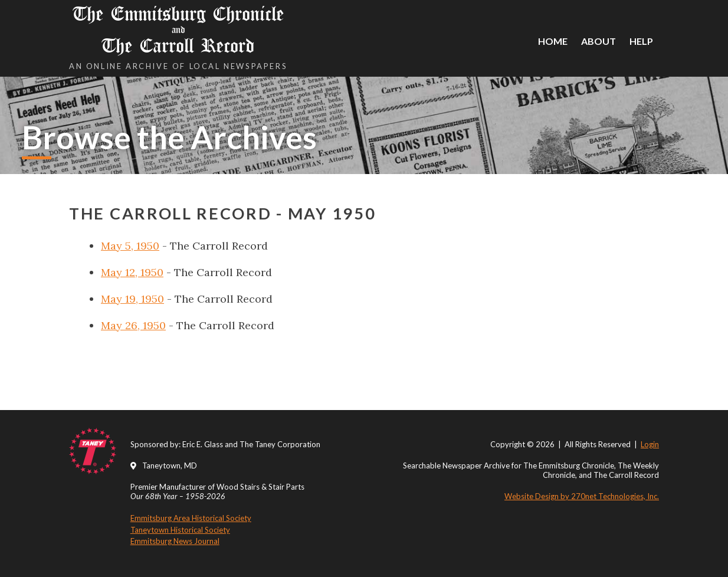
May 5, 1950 (130, 246)
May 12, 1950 (132, 272)
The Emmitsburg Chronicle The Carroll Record (178, 30)
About (599, 41)
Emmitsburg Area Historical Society (191, 518)
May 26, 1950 (133, 325)
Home (553, 41)
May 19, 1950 (132, 299)
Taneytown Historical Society (180, 530)
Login (650, 444)
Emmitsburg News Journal (175, 541)
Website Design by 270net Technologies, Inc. (582, 496)
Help (641, 41)
